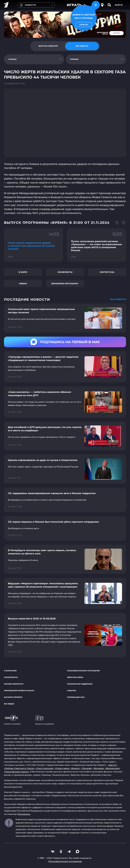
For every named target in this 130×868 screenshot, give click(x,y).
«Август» (112, 765)
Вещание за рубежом (45, 720)
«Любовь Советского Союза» (19, 768)
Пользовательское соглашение (83, 671)
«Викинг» (75, 768)
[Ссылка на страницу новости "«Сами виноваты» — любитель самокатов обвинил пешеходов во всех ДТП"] (65, 402)
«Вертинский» (112, 768)
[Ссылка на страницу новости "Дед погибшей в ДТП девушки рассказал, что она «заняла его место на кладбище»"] (65, 436)
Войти (119, 5)
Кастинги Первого (13, 697)
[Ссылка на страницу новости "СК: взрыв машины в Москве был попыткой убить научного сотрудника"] (65, 528)
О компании (10, 671)
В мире (23, 272)
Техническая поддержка (80, 684)
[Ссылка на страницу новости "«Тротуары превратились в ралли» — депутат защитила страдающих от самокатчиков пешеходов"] (65, 367)
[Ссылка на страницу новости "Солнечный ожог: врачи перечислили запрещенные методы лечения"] (65, 318)
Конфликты (65, 272)
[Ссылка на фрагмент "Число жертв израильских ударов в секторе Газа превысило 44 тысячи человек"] (34, 245)
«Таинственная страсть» (16, 772)
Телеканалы (24, 814)
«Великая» (99, 768)
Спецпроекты (11, 677)
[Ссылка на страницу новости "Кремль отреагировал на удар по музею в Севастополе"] (65, 469)
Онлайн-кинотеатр (14, 684)
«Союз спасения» (45, 768)
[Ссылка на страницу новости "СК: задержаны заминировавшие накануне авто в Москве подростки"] (65, 500)
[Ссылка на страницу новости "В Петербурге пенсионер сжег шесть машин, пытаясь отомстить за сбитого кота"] (65, 559)
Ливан (23, 284)
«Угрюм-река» (62, 768)
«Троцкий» (87, 768)
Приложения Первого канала (19, 691)
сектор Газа (107, 272)
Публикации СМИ (76, 697)
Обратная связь (75, 677)
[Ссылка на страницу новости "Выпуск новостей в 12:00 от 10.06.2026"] (65, 635)
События (71, 691)
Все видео (9, 704)
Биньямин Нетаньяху (65, 284)
